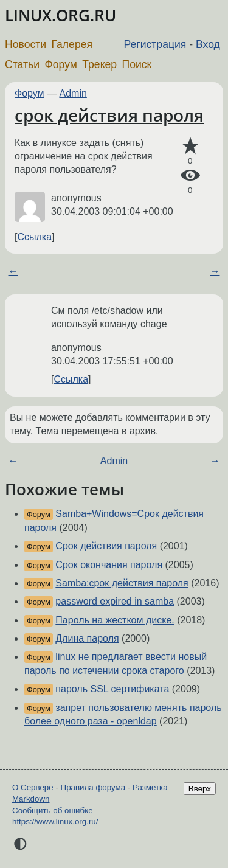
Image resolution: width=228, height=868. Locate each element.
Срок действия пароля (106, 546)
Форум (60, 64)
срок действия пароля (109, 115)
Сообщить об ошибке (53, 811)
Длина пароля (87, 638)
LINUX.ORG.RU (60, 16)
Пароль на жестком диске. (115, 620)
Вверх (200, 789)
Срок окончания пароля (109, 565)
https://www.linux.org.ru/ (55, 821)
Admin (73, 93)
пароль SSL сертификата (112, 689)
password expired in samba (115, 601)
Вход (208, 44)
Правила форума (93, 787)
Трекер (99, 64)
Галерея (72, 44)
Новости (26, 44)
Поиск (137, 64)
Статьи (22, 64)
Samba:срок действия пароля (122, 583)
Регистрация (155, 44)
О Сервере (33, 787)
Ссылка (34, 237)
